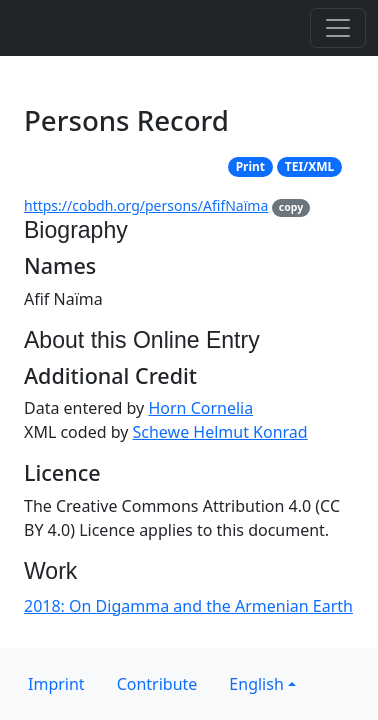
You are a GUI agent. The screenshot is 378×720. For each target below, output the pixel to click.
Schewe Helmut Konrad (220, 432)
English (256, 684)
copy (291, 207)
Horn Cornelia (200, 408)
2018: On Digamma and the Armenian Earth (188, 606)
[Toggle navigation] (338, 28)
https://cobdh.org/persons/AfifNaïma (146, 205)
